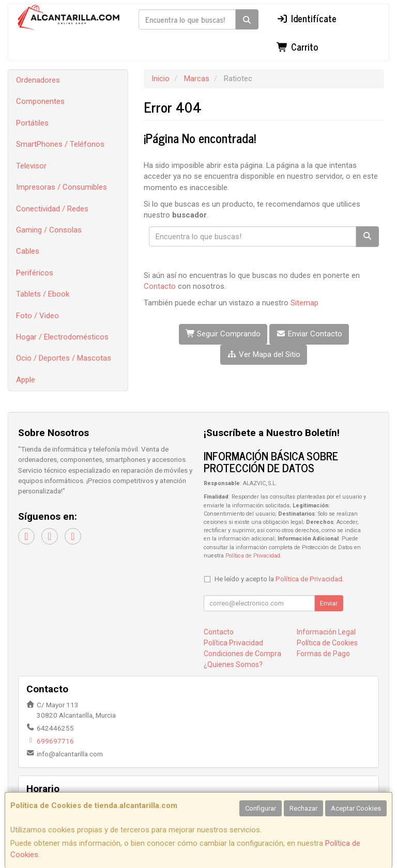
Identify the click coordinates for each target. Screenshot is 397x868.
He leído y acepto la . (279, 579)
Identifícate (307, 18)
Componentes (40, 101)
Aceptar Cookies (356, 808)
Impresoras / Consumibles (62, 187)
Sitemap (304, 303)
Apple (26, 380)
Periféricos (35, 273)
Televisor (31, 166)
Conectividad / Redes (52, 209)
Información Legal (326, 632)
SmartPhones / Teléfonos (60, 144)
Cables (28, 251)
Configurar (261, 808)
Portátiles (32, 123)
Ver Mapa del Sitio (264, 354)
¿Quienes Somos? (233, 664)
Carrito (297, 47)
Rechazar (303, 808)
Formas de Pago (323, 654)
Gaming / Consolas (49, 230)
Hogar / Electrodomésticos (62, 337)
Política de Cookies (327, 643)
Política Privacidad (233, 643)
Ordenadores (38, 80)
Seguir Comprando (223, 334)
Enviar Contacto (309, 334)
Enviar (329, 603)
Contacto (160, 286)
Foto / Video (37, 316)
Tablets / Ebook (43, 294)
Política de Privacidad (253, 556)
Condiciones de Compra (242, 654)
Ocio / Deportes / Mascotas (64, 358)
